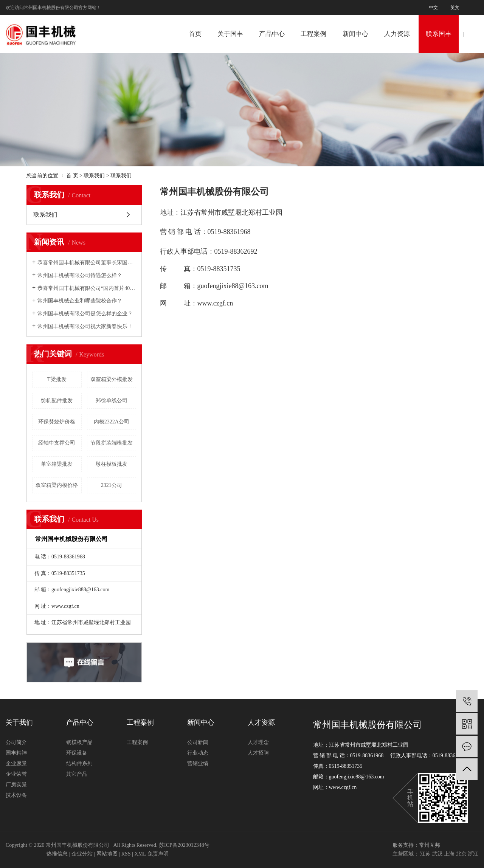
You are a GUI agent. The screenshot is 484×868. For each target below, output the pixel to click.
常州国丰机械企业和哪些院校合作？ (80, 301)
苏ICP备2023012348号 (184, 845)
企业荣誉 (16, 774)
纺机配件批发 (57, 401)
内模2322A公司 (112, 422)
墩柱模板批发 (112, 464)
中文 (433, 8)
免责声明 (158, 854)
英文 (455, 8)
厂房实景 (16, 785)
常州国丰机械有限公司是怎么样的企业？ (85, 314)
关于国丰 (230, 34)
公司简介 (16, 742)
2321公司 (112, 485)
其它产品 (77, 774)
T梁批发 (57, 379)
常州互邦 (430, 845)
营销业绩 (198, 763)
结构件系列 (79, 763)
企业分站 (82, 854)
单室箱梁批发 (57, 464)
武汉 (437, 854)
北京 (461, 854)
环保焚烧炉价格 (57, 422)
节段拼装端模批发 (112, 443)
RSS (126, 854)
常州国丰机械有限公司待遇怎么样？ (80, 275)
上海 (449, 854)
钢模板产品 (79, 742)
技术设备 (16, 795)
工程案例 (313, 34)
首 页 (72, 176)
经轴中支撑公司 (57, 443)
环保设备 (77, 753)
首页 (195, 34)
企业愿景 (16, 763)
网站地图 (107, 854)
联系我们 (94, 176)
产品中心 (272, 34)
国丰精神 (16, 753)
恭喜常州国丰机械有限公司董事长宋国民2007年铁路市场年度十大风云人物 (87, 263)
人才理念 (258, 742)
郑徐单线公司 (112, 401)
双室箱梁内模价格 (57, 485)
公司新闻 (198, 742)
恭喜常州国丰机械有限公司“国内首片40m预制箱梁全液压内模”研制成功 (87, 288)
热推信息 (57, 854)
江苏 (425, 854)
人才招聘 (258, 753)
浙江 (473, 854)
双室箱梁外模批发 (112, 379)
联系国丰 (439, 34)
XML (140, 854)
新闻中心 (355, 34)
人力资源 (397, 34)
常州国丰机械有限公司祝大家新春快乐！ (85, 326)
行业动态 (198, 753)
